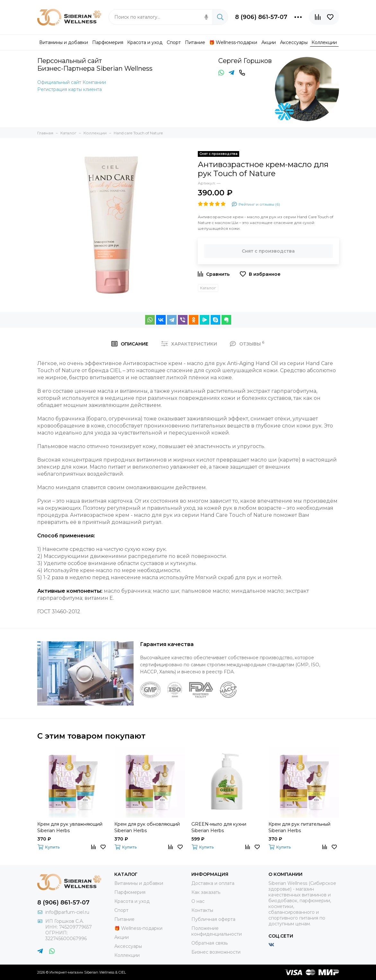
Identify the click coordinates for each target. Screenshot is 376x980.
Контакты (202, 910)
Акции (122, 937)
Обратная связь (210, 943)
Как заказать (206, 892)
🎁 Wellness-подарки (138, 928)
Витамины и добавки (139, 883)
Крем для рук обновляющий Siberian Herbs (147, 827)
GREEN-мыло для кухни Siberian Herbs (219, 827)
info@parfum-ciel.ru (67, 912)
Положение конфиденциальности (217, 931)
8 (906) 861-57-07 (261, 17)
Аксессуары (128, 946)
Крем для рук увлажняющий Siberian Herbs (70, 827)
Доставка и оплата (213, 883)
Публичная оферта (213, 919)
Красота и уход (132, 901)
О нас (198, 901)
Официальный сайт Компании (72, 82)
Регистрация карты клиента (70, 89)
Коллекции (127, 955)
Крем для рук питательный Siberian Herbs (299, 827)
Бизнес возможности (216, 952)
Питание (124, 919)
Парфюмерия (130, 892)
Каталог (208, 288)
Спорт (121, 910)
